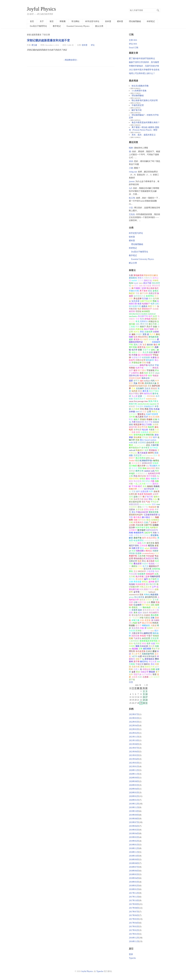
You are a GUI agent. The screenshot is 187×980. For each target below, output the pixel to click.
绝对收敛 (151, 396)
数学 (155, 306)
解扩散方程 (137, 110)
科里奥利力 (138, 522)
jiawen (132, 181)
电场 (131, 283)
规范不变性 (134, 546)
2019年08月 (134, 819)
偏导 (146, 579)
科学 (157, 329)
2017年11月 (134, 897)
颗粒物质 (147, 607)
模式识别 (142, 476)
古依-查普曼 (145, 620)
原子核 (132, 680)
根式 (140, 486)
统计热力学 (151, 584)
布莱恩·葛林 (137, 610)
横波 (155, 651)
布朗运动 (147, 669)
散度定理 (150, 558)
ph (130, 551)
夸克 (137, 321)
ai (156, 667)
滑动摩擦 (137, 437)
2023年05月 (134, 718)
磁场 (139, 543)
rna (130, 649)
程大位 (132, 579)
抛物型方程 (150, 667)
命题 (144, 412)
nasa (152, 631)
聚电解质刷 (138, 275)
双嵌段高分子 (139, 399)
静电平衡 (144, 365)
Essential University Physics (78, 26)
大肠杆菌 (155, 445)
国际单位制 (134, 376)
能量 (151, 352)
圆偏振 (143, 419)
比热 (157, 574)
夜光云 (149, 551)
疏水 (140, 613)
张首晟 (132, 631)
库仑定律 (137, 299)
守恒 (131, 345)
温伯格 (141, 281)
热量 (133, 432)
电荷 (139, 561)
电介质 (153, 334)
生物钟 (157, 628)
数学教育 (146, 448)
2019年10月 (134, 811)
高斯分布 (148, 342)
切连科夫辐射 (135, 378)
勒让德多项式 (153, 288)
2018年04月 (134, 878)
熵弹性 (151, 453)
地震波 (154, 607)
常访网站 (75, 21)
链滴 (135, 337)
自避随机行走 (142, 473)
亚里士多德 (149, 510)
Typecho (132, 958)
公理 (149, 412)
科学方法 (142, 347)
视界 (149, 644)
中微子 (150, 636)
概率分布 (139, 471)
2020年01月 (134, 800)
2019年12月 (134, 804)
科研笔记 (151, 21)
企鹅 (131, 476)
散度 (139, 304)
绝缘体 (145, 564)
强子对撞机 (152, 476)
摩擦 (157, 510)
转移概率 (142, 574)
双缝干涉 (147, 350)
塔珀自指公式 (139, 558)
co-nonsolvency (148, 553)
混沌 (135, 345)
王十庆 (156, 600)
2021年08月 (134, 744)
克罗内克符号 (152, 530)
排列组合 (153, 339)
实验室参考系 (148, 654)
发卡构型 (154, 448)
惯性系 (132, 651)
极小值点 (146, 517)
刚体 (137, 327)
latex (141, 283)
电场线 (152, 564)
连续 (131, 497)
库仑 (144, 561)
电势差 (151, 365)
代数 (153, 481)
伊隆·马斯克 (145, 618)
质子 (157, 582)
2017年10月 (134, 900)
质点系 (146, 352)
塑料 (142, 394)
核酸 (157, 646)
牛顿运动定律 (142, 512)
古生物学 (140, 388)
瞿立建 (34, 45)
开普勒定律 (136, 363)
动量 (149, 602)
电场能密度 (141, 584)
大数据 (154, 625)
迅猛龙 (148, 388)
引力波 (145, 299)
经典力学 (133, 489)
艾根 (141, 649)
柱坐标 (138, 553)
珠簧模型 (133, 507)
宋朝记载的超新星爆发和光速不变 (48, 40)
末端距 (139, 334)
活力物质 (133, 466)
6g (143, 659)
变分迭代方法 (137, 615)
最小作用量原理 (145, 355)
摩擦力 (141, 278)
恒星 (140, 677)
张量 (153, 669)
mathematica (134, 365)
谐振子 (138, 659)
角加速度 (148, 494)
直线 (145, 486)
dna (147, 466)
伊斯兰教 (135, 620)
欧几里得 (139, 417)
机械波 (149, 651)
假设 (146, 499)
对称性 (156, 281)
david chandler (145, 504)
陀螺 (131, 638)
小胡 (131, 168)
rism (158, 504)
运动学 (156, 494)
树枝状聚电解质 (150, 656)
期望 (151, 437)
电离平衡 (139, 368)
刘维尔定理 (141, 360)
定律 (140, 396)
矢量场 (154, 358)
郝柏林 (149, 600)
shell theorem (147, 455)
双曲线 (157, 486)
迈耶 (151, 677)
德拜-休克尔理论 (149, 538)
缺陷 (148, 458)
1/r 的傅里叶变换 (139, 91)
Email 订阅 (134, 48)
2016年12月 (134, 938)
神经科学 (142, 571)
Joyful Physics (41, 9)
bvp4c (136, 283)
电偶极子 (146, 304)
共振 (142, 628)
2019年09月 (134, 815)
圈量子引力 (149, 589)
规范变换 (151, 543)
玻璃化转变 (147, 463)
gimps (131, 597)
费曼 (142, 332)
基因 (142, 373)
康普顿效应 (150, 659)
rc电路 (134, 623)
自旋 (155, 327)
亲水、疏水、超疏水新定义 (144, 135)
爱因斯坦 (133, 278)
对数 (131, 484)
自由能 (156, 309)
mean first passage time (138, 401)
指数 (157, 481)
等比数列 (153, 466)
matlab (134, 281)
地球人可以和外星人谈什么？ (142, 73)
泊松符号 (148, 533)
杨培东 (143, 600)
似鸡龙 (134, 391)
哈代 (151, 316)
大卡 (138, 432)
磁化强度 (151, 468)
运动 (135, 497)
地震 (146, 373)
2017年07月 (134, 912)
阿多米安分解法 (151, 275)
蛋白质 (152, 646)
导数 (137, 293)
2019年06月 (134, 826)
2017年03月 (134, 927)
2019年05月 (134, 830)
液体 (154, 504)
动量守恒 (148, 525)
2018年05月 (134, 874)
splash (147, 548)
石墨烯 (146, 677)
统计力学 (142, 466)
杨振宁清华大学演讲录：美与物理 (144, 62)
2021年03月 (134, 763)
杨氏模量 (147, 649)
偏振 (133, 334)
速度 (145, 345)
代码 (153, 381)
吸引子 (138, 625)
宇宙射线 (151, 370)
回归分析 (135, 636)
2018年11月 (134, 852)
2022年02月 (134, 733)
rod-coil (132, 450)
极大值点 (137, 517)
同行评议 (146, 481)
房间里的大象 (151, 383)
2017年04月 (134, 923)
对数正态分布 (146, 587)
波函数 (156, 425)
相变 (150, 306)
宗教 (153, 618)
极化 (158, 334)
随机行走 (148, 281)
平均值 (145, 437)
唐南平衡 (137, 538)
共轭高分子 (149, 406)
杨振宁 (143, 327)
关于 (42, 21)
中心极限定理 (146, 633)
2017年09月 (134, 904)
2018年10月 (134, 856)
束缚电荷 (137, 430)
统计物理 (144, 339)
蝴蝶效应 (146, 625)
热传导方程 (138, 499)
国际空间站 (134, 479)
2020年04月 (134, 789)
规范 (157, 543)
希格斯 (143, 636)
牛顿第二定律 (140, 288)
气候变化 (137, 638)
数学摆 (134, 468)
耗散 (137, 440)
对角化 (147, 595)
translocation (151, 399)
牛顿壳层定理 (138, 105)
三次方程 (142, 556)
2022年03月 (134, 729)
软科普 (108, 21)
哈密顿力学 (136, 358)
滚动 (142, 667)
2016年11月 (134, 941)
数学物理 (142, 530)
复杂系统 (135, 628)
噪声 (139, 623)
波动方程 (133, 427)
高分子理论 (134, 394)
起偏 (155, 419)
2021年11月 (134, 737)
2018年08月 (134, 863)
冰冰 (131, 161)
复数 (145, 334)
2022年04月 (134, 726)
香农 (138, 672)
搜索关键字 (129, 8)
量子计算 (146, 631)
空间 (144, 363)
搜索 (158, 10)
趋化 (148, 445)
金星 (133, 672)
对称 (155, 533)
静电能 (148, 319)
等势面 (132, 368)
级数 (145, 396)
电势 (153, 304)
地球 (146, 450)
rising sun (133, 172)
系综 (153, 664)
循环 (138, 492)
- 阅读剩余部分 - (71, 60)
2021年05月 (134, 755)
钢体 (137, 646)
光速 (153, 644)
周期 (140, 468)
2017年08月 (134, 908)
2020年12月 (134, 770)
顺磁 (145, 468)
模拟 (137, 461)
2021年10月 (134, 740)
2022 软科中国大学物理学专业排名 (144, 70)
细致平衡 (148, 368)
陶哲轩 (132, 293)
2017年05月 (134, 919)
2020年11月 (134, 774)
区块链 (138, 631)
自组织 (150, 628)
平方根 (134, 486)
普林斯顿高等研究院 (149, 641)
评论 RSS (133, 44)
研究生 (145, 582)
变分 (140, 352)
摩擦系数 (150, 435)
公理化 (136, 535)
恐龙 (133, 388)
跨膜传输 (139, 329)
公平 (154, 587)
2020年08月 (134, 781)
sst (133, 286)
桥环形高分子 (135, 448)
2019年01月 (134, 845)
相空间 (132, 311)
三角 (140, 345)
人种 (140, 607)
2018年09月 (134, 860)
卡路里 (152, 430)
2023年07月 (134, 714)
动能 (135, 520)
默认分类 (99, 26)
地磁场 (154, 479)
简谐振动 (153, 450)
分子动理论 (147, 674)
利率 (151, 492)
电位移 (145, 430)
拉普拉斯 (145, 492)
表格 (150, 386)
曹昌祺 (152, 672)
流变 (131, 602)
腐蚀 (139, 507)
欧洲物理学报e (146, 461)
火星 (140, 656)
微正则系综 (141, 458)
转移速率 (150, 574)
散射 (157, 553)
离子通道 (146, 605)
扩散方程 (149, 497)
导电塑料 (139, 406)
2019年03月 (134, 837)
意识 (135, 571)
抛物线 (150, 486)
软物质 (156, 463)
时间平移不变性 (143, 528)
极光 (148, 479)
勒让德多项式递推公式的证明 (145, 100)
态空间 (141, 489)
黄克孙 (136, 339)
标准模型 (146, 311)
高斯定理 (153, 293)
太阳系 (134, 677)
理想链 (138, 311)
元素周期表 (134, 641)
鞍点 (153, 517)
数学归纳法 (145, 535)
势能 (155, 301)
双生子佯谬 (138, 569)
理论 (151, 499)
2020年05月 (134, 785)
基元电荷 (151, 561)
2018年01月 (134, 889)
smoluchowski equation (147, 404)
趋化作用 (150, 443)
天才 (146, 417)
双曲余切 (140, 422)
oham (157, 373)
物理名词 (148, 394)
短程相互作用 (154, 473)
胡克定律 (137, 425)
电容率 (151, 427)
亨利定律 (155, 502)
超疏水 (145, 306)
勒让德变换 (139, 597)
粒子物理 (153, 579)
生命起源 (144, 646)
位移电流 (145, 432)
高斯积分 (144, 321)
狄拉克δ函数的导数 (140, 86)
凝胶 (131, 381)
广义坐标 (153, 522)
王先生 (132, 214)
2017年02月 (134, 930)
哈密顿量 (146, 358)
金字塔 (136, 592)
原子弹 (136, 662)
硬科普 (120, 21)
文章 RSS (133, 40)
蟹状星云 (142, 414)
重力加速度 (143, 453)
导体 (137, 319)
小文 (131, 208)
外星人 (136, 669)
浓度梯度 (142, 443)
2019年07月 (134, 822)
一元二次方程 (139, 484)
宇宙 (157, 365)
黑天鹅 (141, 383)
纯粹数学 (154, 528)
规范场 (151, 546)
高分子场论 (154, 391)
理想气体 (137, 674)
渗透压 (156, 291)
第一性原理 (134, 618)
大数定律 (135, 633)
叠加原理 (137, 564)
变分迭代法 (155, 378)
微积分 (147, 664)
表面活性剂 (134, 504)
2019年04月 (134, 833)
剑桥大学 (135, 548)
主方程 (132, 577)
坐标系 (157, 492)
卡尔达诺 (150, 556)
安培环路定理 (139, 435)
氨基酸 (135, 649)
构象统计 (140, 450)
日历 (131, 682)
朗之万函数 (147, 425)
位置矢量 (133, 494)
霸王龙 (146, 391)
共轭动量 (139, 525)
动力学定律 (149, 489)
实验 (155, 499)
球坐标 (132, 553)
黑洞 (153, 602)
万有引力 (148, 278)
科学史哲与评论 (92, 21)
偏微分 (134, 352)
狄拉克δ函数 (154, 417)
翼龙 (140, 391)
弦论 (150, 291)
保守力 (136, 381)
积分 (151, 299)
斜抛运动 (153, 321)
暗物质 (156, 636)
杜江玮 (132, 198)
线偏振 (150, 419)
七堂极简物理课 (151, 515)
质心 (142, 440)
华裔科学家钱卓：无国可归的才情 (144, 66)
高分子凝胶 (149, 329)
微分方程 (153, 324)
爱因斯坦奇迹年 (136, 515)
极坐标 (150, 345)
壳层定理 (137, 455)
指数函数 (140, 551)
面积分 (134, 566)
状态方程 (144, 592)
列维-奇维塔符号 (136, 533)
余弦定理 (146, 638)
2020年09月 (134, 778)
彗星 (155, 674)
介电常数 (151, 571)
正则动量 (144, 546)
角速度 (141, 494)
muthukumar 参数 (152, 540)
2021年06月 (134, 752)
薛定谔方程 (143, 427)
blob (131, 569)
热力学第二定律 (143, 577)
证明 (131, 332)
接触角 (146, 613)
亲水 (135, 613)
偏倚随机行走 (139, 296)
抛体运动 (146, 378)
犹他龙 (154, 388)
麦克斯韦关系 (151, 597)
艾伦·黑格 (144, 409)
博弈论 (154, 412)
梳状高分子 (154, 566)
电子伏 (146, 566)
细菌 (131, 337)
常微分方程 (134, 291)
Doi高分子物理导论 (38, 26)
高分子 (150, 327)
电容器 (154, 319)
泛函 (146, 522)
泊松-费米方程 (142, 324)
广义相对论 (134, 373)
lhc (158, 476)
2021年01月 (134, 766)
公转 (135, 602)
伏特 (140, 566)
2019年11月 (134, 807)
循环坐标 (142, 520)
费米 (157, 659)
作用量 (134, 355)
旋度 (155, 316)
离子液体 (144, 291)
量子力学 (144, 293)
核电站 (143, 479)
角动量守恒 (143, 316)
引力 (142, 319)
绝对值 (149, 484)
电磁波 (156, 376)
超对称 (152, 582)
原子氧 (145, 507)
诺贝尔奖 (148, 569)
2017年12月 (134, 893)
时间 (142, 589)
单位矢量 (153, 662)
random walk (149, 471)
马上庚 (134, 396)
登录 (131, 954)
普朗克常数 (154, 512)
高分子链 (149, 422)
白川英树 (135, 409)
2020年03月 (134, 793)
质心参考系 (136, 654)
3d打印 (134, 656)
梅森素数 (154, 595)
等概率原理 (155, 577)
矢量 (131, 275)
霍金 (157, 370)
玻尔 (135, 370)
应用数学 (133, 530)
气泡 (148, 502)
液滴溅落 (154, 548)
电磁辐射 (153, 507)
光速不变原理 (152, 414)
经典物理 (156, 342)
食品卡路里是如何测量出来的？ (146, 122)
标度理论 (150, 296)
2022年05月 (134, 722)
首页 (32, 21)
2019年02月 (134, 841)
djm (142, 381)
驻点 (142, 548)
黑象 (135, 383)
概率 (155, 437)
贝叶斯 (132, 417)
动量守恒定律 (146, 301)
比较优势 (149, 332)
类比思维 (155, 615)
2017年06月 (134, 915)
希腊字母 (133, 556)
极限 (140, 497)
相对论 (136, 332)
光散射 (155, 551)
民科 (131, 669)
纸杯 (131, 148)
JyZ (130, 188)
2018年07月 (134, 867)
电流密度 (137, 644)
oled (137, 412)
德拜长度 (133, 543)
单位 (133, 512)
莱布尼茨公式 (149, 610)
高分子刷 (147, 283)
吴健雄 (147, 615)
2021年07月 (134, 748)
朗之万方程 (147, 623)
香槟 (144, 502)
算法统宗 (139, 579)
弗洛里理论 (143, 337)
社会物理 (137, 605)
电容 (139, 309)
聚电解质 (150, 360)
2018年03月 (134, 882)
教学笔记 (57, 26)
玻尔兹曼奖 (136, 463)
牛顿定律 (139, 664)
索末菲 (152, 373)
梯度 (136, 286)
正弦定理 (155, 638)
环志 (135, 476)
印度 (149, 363)
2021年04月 (134, 759)
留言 (52, 21)
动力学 (134, 350)
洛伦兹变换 (141, 651)
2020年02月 (134, 796)
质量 (140, 350)
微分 (156, 345)
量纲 (131, 662)
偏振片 (136, 419)
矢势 (144, 543)
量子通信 (142, 370)
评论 (93, 45)
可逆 (133, 492)
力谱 (133, 422)
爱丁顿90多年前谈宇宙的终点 (142, 58)
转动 (144, 644)
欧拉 (131, 419)
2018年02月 (134, 886)
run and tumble (140, 445)
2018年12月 (134, 848)
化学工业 (142, 602)
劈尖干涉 (156, 649)
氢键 (133, 551)
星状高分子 (147, 309)
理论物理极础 (135, 21)
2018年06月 (134, 871)
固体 (155, 455)
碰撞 (150, 376)
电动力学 (144, 376)
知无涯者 (135, 301)
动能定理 (145, 672)
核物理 (157, 677)
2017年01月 (134, 934)
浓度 (135, 443)
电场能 (132, 584)
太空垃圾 (139, 510)
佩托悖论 (144, 662)
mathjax (147, 381)
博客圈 (63, 21)
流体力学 (150, 347)
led (141, 412)
